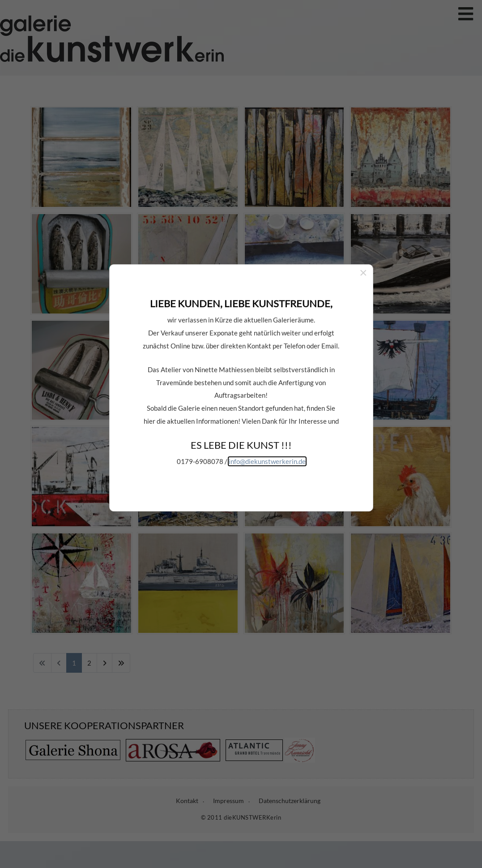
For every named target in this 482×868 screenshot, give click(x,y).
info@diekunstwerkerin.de (267, 433)
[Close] (363, 245)
